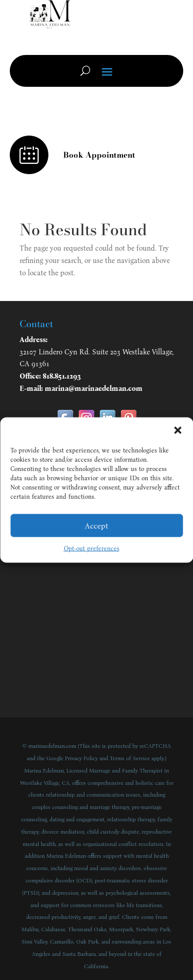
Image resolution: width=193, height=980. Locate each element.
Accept (97, 525)
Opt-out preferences (92, 549)
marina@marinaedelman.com (94, 389)
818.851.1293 (62, 376)
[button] (178, 430)
